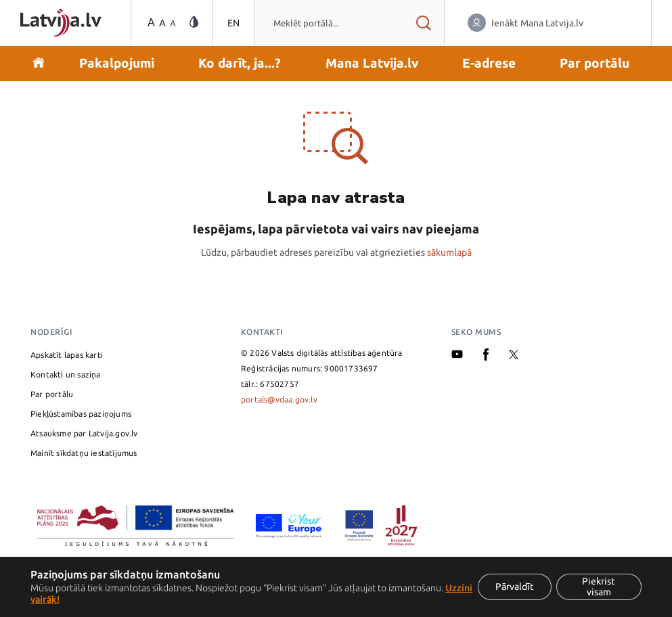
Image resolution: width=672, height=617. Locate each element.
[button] (116, 64)
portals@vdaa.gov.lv (279, 399)
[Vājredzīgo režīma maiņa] (194, 23)
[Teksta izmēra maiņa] (160, 23)
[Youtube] (457, 356)
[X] (514, 356)
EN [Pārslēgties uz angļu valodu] (233, 23)
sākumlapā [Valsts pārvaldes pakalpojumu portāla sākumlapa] (449, 252)
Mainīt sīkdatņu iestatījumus (84, 453)
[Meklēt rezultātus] (424, 23)
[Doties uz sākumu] (39, 64)
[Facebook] (486, 358)
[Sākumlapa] (61, 23)
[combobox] (329, 23)
